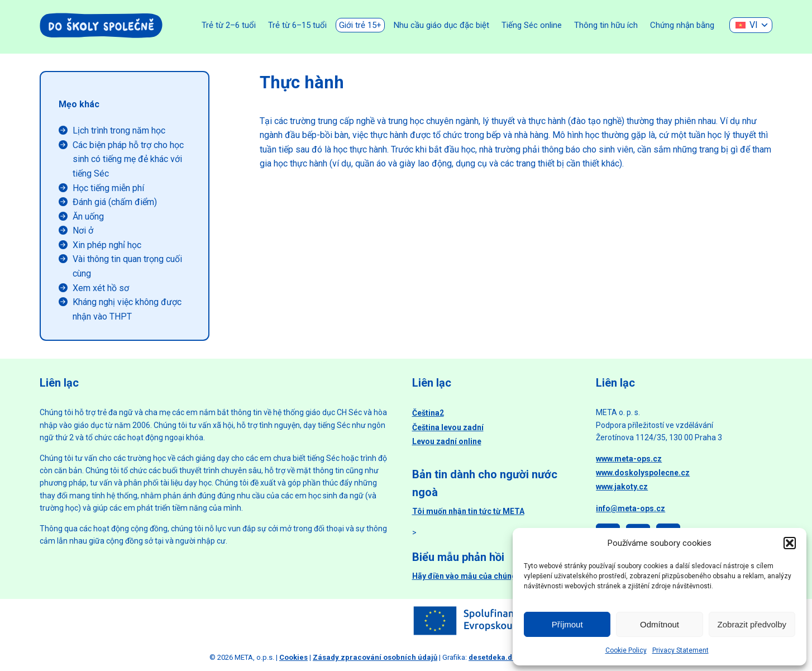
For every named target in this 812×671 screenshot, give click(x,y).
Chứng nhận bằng (682, 25)
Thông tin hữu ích (606, 25)
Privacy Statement (680, 650)
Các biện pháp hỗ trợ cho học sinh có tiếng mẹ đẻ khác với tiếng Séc (128, 159)
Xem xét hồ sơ (101, 288)
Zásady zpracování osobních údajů (375, 657)
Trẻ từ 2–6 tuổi (229, 25)
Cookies (293, 657)
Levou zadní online (447, 441)
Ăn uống (88, 216)
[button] (790, 543)
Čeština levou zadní (448, 427)
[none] (751, 25)
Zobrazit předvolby (752, 624)
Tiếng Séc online (532, 25)
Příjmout (567, 624)
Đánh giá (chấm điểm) (115, 202)
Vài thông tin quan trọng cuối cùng (127, 266)
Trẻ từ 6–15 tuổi (297, 25)
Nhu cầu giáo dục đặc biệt (441, 25)
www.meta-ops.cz (629, 459)
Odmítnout (660, 624)
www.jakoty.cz (622, 487)
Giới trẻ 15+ (360, 25)
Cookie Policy (626, 650)
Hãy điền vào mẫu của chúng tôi (470, 576)
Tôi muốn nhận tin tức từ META (468, 511)
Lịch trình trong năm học (119, 130)
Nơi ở (83, 230)
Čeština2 (428, 413)
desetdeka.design (500, 657)
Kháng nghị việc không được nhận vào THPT (127, 309)
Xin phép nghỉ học (107, 245)
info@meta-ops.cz (631, 508)
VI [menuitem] (754, 25)
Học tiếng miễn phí (108, 188)
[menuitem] (751, 25)
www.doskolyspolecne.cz (643, 473)
